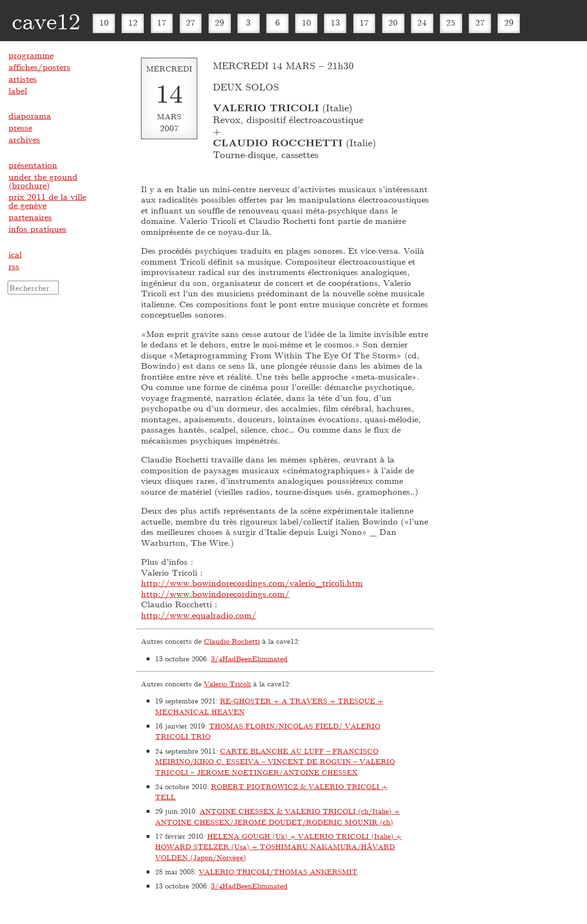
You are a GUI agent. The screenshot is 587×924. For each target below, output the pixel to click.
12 (133, 22)
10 (104, 22)
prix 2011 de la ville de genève (47, 201)
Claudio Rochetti (232, 641)
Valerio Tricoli (227, 684)
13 (335, 22)
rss (14, 266)
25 (451, 22)
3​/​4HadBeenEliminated (249, 658)
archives (24, 139)
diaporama (30, 115)
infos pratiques (38, 229)
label (18, 90)
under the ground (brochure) (43, 181)
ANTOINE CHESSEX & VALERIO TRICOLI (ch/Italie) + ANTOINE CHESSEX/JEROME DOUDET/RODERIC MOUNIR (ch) (277, 816)
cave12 (46, 20)
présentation (33, 165)
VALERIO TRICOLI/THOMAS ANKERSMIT (278, 871)
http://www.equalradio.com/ (199, 615)
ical (15, 254)
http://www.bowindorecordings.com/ (215, 594)
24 (422, 22)
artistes (23, 79)
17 (162, 22)
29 (219, 22)
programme (31, 55)
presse (20, 127)
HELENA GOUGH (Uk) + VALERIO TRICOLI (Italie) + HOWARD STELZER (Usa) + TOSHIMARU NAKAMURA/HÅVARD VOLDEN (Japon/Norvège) (278, 847)
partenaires (30, 217)
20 (393, 22)
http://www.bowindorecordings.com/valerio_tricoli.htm (252, 583)
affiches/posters (39, 67)
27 (191, 22)
